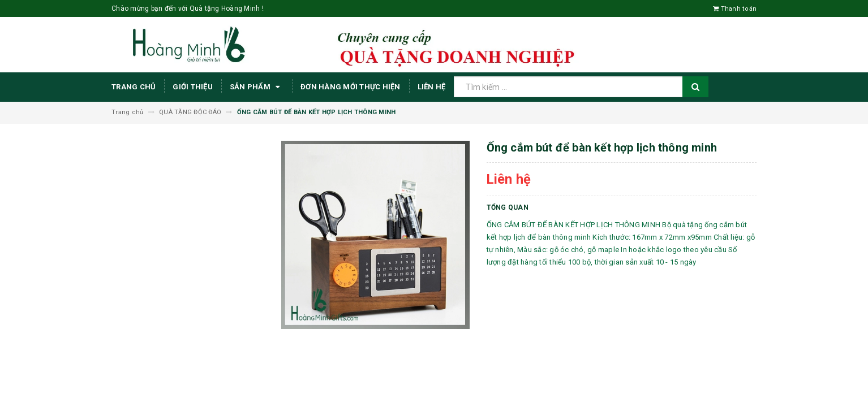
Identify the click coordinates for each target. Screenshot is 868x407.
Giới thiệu (193, 87)
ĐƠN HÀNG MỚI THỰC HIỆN (351, 87)
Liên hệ (432, 87)
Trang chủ (134, 87)
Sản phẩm (257, 87)
